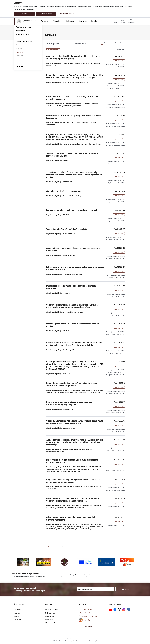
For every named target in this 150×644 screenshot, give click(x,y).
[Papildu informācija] (89, 620)
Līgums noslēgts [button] (119, 61)
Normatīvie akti (21, 53)
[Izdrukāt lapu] (131, 34)
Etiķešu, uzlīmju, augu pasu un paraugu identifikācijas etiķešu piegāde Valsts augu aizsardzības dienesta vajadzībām (74, 344)
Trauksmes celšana (23, 56)
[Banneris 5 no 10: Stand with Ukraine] (106, 562)
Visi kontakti (89, 626)
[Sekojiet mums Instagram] (124, 610)
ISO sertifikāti (50, 616)
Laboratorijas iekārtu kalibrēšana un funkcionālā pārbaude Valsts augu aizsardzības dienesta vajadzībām (73, 500)
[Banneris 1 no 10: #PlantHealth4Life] (23, 562)
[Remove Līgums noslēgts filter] (59, 49)
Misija (18, 42)
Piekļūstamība (50, 613)
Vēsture (19, 85)
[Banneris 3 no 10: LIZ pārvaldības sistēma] (65, 562)
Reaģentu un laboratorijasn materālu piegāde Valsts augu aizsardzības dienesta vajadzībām (72, 384)
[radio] (62, 575)
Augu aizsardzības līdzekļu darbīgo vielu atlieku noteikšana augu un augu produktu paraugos (73, 57)
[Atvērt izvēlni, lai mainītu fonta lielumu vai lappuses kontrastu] (131, 22)
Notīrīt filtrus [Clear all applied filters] (121, 50)
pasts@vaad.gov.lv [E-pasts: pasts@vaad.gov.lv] (88, 613)
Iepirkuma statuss (81, 44)
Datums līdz (119, 43)
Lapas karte (49, 620)
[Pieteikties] (126, 589)
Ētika (18, 60)
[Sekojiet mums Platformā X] (119, 610)
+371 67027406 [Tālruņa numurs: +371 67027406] (87, 610)
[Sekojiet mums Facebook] (115, 610)
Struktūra (19, 38)
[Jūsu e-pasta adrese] (95, 589)
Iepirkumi (19, 74)
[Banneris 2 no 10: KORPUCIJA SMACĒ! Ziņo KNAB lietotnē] (44, 562)
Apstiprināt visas (46, 14)
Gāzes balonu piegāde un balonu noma (64, 191)
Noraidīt (24, 14)
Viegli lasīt (19, 88)
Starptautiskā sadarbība (24, 63)
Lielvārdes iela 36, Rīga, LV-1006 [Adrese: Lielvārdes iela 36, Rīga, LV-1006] (93, 616)
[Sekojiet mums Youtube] (111, 610)
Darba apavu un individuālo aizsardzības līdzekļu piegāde (72, 210)
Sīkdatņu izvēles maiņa (53, 623)
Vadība (18, 35)
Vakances (19, 78)
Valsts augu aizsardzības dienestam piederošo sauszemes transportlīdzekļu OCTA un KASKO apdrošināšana (72, 306)
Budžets (19, 67)
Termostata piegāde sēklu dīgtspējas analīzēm (67, 229)
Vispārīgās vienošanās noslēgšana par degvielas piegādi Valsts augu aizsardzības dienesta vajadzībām (75, 422)
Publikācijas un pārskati (24, 49)
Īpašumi (19, 71)
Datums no (107, 43)
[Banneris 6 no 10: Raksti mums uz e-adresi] (127, 562)
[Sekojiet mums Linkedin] (128, 610)
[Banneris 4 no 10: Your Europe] (86, 562)
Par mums (17, 620)
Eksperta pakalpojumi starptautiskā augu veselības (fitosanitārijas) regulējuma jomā (69, 403)
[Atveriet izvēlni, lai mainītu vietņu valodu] (122, 21)
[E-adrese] (83, 620)
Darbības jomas (21, 46)
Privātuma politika (51, 610)
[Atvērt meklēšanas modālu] (116, 22)
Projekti (19, 81)
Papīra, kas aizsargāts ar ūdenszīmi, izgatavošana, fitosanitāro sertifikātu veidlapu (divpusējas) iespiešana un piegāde (75, 76)
